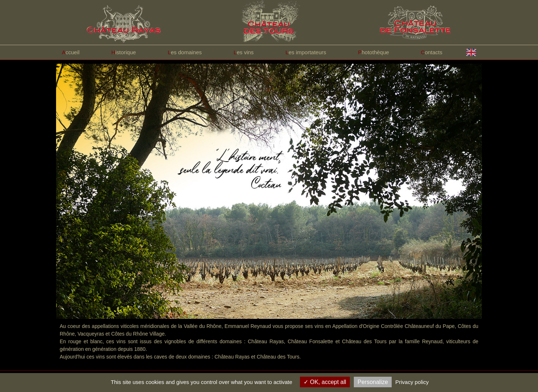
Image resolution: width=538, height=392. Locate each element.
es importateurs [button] (306, 52)
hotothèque (374, 52)
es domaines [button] (185, 52)
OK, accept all (325, 382)
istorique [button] (124, 52)
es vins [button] (244, 52)
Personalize (373, 382)
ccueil (71, 52)
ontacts (432, 52)
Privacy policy (412, 382)
